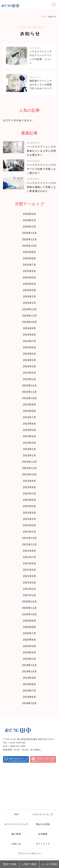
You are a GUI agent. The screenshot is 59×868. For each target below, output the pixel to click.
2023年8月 (30, 411)
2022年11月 (29, 468)
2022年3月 (30, 519)
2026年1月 (30, 227)
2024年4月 (30, 360)
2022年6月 (30, 500)
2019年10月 (29, 671)
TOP (43, 17)
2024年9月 (30, 328)
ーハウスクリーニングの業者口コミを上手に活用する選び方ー (41, 151)
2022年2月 (30, 525)
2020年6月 (30, 640)
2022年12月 (29, 462)
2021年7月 (30, 557)
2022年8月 (30, 487)
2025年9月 (30, 252)
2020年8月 (30, 627)
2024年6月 (30, 347)
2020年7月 (30, 633)
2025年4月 (30, 284)
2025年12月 (29, 233)
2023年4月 (30, 436)
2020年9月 (30, 621)
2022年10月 (29, 474)
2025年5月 (30, 278)
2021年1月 (30, 595)
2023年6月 (30, 424)
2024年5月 (30, 354)
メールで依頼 (49, 864)
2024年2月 (30, 373)
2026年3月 (30, 214)
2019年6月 (30, 697)
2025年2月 (30, 297)
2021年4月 (30, 576)
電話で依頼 (10, 864)
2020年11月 (29, 608)
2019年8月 (30, 684)
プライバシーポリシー (30, 853)
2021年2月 (30, 589)
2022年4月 (30, 513)
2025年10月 (29, 246)
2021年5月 (30, 570)
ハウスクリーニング (43, 814)
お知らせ (16, 844)
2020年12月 (29, 602)
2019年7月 (30, 691)
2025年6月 (30, 271)
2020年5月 (30, 646)
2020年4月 (30, 653)
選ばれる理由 (43, 824)
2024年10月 (29, 322)
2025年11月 (29, 239)
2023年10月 (29, 398)
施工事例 (16, 834)
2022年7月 (30, 494)
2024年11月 (29, 316)
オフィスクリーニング (16, 824)
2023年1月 (30, 455)
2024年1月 (30, 379)
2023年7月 (30, 417)
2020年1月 (30, 659)
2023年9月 (30, 405)
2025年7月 (30, 265)
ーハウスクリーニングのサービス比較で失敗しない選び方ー (41, 169)
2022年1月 (30, 532)
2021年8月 (30, 551)
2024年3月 (30, 366)
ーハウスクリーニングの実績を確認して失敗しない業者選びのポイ (41, 187)
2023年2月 (30, 449)
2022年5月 (30, 506)
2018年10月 (29, 703)
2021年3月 (30, 583)
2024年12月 (29, 309)
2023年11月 (29, 392)
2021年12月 (29, 538)
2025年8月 (30, 258)
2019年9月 (30, 678)
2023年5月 (30, 430)
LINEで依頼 (30, 864)
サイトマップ (43, 844)
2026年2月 (30, 220)
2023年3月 (30, 443)
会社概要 (43, 834)
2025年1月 (30, 303)
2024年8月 (30, 335)
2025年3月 (30, 290)
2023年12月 (29, 386)
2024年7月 (30, 341)
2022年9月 (30, 481)
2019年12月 (29, 665)
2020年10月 (29, 614)
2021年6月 (30, 563)
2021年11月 (29, 544)
